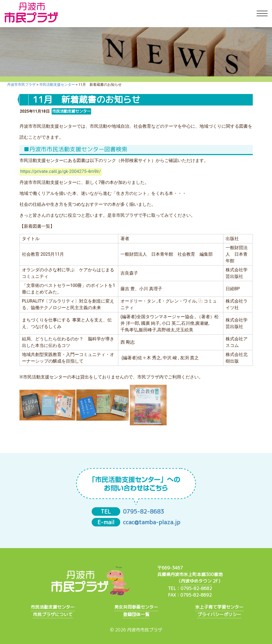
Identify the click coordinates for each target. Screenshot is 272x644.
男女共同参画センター (136, 607)
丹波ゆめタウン (196, 581)
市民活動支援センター (53, 607)
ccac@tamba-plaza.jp (152, 522)
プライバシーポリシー (219, 614)
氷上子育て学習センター (219, 607)
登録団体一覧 (136, 614)
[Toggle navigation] (262, 14)
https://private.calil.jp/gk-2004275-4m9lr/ (61, 171)
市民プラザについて (53, 614)
